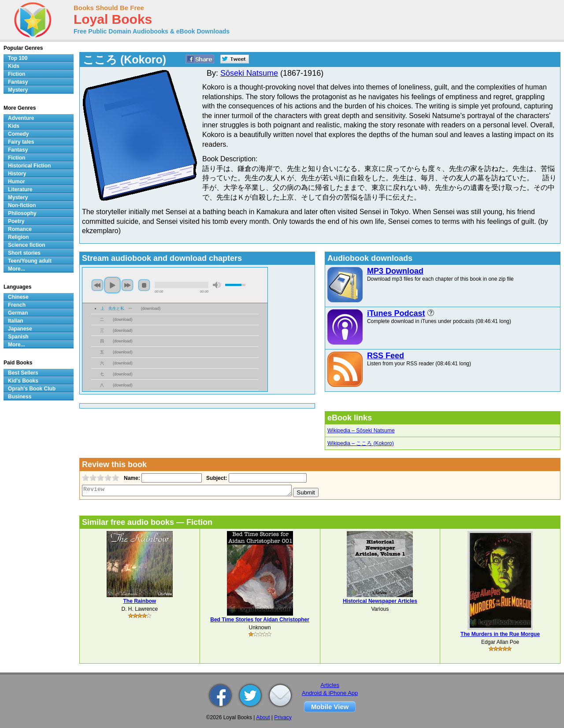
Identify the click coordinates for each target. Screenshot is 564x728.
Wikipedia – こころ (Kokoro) (361, 443)
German (18, 313)
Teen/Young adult (30, 261)
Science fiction (27, 245)
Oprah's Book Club (32, 389)
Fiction (17, 74)
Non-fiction (22, 205)
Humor (17, 182)
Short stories (24, 253)
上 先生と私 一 (116, 308)
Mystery (18, 90)
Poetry (16, 221)
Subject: (216, 478)
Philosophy (22, 213)
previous (97, 285)
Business (20, 397)
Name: (131, 478)
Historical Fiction (29, 166)
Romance (20, 229)
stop (144, 285)
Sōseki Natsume (249, 73)
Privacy (283, 717)
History (17, 174)
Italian (16, 321)
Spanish (18, 337)
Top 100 (18, 58)
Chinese (18, 297)
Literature (20, 189)
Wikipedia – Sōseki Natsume (361, 431)
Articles (330, 685)
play (112, 285)
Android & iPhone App (330, 693)
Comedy (18, 134)
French (17, 305)
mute (217, 285)
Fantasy (18, 82)
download (151, 308)
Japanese (20, 329)
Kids (14, 66)
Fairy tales (21, 142)
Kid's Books (23, 381)
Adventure (21, 118)
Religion (18, 237)
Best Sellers (23, 373)
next (127, 285)
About (263, 717)
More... (17, 269)
